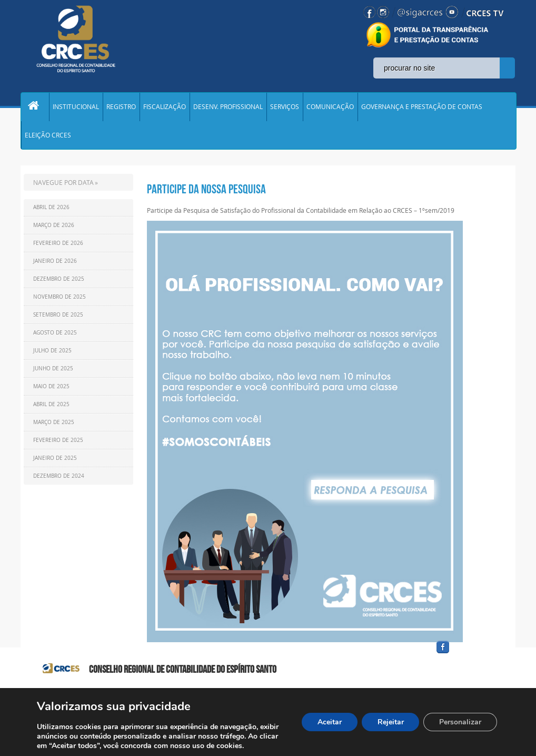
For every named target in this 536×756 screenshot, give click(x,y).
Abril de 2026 (51, 210)
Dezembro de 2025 (59, 282)
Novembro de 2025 (59, 300)
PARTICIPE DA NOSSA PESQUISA (206, 192)
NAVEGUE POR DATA (63, 185)
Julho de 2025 (52, 353)
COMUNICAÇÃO (330, 107)
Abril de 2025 (51, 407)
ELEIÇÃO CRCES (48, 137)
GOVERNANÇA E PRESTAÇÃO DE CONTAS (422, 107)
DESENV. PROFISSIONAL (228, 107)
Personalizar (460, 722)
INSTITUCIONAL (76, 107)
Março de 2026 (54, 228)
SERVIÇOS (285, 107)
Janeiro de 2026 (55, 264)
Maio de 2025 (51, 389)
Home (35, 107)
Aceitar (329, 722)
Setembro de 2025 (58, 317)
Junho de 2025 (53, 371)
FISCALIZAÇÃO (165, 107)
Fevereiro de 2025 (58, 443)
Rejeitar (390, 722)
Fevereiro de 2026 (58, 246)
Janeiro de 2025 (55, 461)
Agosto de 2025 (55, 335)
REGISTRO (121, 107)
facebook (468, 656)
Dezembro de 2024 (59, 479)
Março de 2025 (54, 425)
